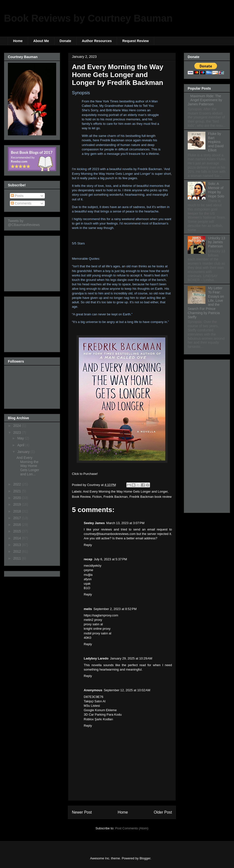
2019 (18, 504)
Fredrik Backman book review (150, 497)
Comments (21, 203)
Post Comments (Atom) (132, 828)
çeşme (88, 570)
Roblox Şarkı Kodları (98, 719)
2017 (18, 518)
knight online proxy (97, 629)
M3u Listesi (92, 706)
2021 (18, 491)
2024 (18, 426)
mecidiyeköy (93, 566)
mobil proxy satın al (98, 633)
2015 (18, 531)
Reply (88, 545)
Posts (17, 196)
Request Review (135, 41)
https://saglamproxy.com (101, 615)
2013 (18, 545)
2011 (18, 558)
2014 (18, 538)
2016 (18, 525)
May (21, 438)
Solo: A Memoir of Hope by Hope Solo (216, 190)
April (21, 445)
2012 (18, 551)
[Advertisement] (33, 262)
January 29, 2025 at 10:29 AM (131, 658)
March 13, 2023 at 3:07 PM (125, 523)
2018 (18, 511)
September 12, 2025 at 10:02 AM (127, 690)
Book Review (81, 497)
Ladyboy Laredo (96, 658)
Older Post (163, 812)
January (24, 452)
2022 (18, 484)
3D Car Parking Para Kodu (103, 715)
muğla (88, 575)
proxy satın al (93, 624)
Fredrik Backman (116, 497)
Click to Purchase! (85, 474)
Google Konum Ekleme (100, 710)
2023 (18, 433)
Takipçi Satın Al (95, 701)
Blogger (145, 858)
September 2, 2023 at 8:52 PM (115, 609)
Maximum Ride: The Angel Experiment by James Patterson (205, 100)
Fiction (97, 497)
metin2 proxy (93, 620)
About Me (41, 41)
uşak (87, 584)
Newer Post (82, 812)
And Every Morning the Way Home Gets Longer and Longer (125, 491)
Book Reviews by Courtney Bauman (88, 18)
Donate (65, 41)
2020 (18, 498)
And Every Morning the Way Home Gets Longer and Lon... (28, 466)
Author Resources (97, 41)
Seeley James (94, 523)
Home (18, 41)
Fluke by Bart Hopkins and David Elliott (216, 142)
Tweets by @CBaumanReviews (24, 223)
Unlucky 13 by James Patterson (217, 242)
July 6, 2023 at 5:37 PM (110, 559)
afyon (88, 579)
